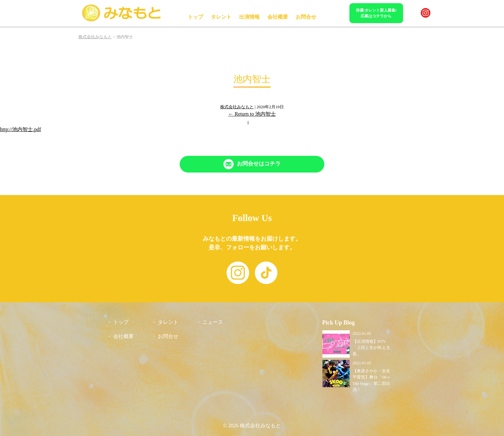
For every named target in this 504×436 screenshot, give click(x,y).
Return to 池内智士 (252, 114)
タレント (221, 17)
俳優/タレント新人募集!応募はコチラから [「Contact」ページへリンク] (376, 13)
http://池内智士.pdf (21, 129)
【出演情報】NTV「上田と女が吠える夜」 (371, 348)
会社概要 (278, 17)
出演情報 (249, 17)
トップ (195, 17)
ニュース (213, 322)
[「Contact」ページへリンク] (252, 164)
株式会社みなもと (237, 107)
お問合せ (306, 17)
